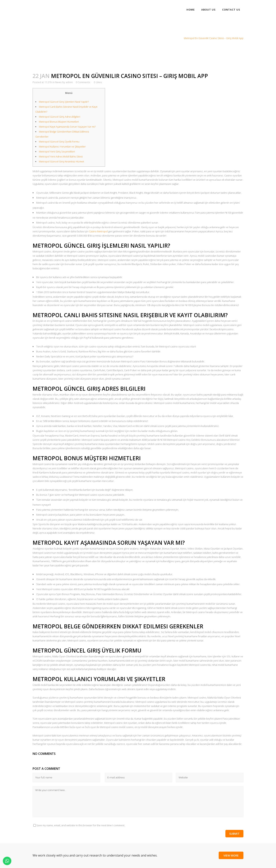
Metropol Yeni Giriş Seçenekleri (57, 151)
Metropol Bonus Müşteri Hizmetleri (59, 122)
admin (69, 82)
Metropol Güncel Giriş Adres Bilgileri (60, 117)
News (177, 38)
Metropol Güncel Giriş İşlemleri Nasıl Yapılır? (64, 102)
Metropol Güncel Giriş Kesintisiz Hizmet (61, 161)
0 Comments (83, 82)
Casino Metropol (98, 231)
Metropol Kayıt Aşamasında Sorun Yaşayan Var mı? (67, 127)
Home (168, 38)
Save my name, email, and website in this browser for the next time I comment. (81, 825)
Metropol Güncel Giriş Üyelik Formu (59, 142)
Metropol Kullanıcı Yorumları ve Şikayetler (62, 147)
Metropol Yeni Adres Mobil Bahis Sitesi (61, 156)
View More (231, 855)
